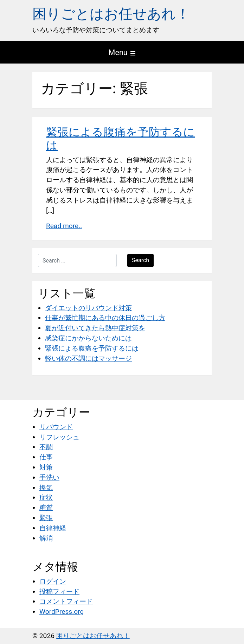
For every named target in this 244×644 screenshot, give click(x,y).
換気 (46, 488)
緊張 (46, 518)
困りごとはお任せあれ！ (111, 14)
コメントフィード (66, 601)
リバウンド (56, 427)
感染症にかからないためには (88, 338)
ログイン (53, 581)
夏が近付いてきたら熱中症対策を (95, 328)
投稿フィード (59, 592)
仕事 (46, 457)
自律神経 (53, 528)
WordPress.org (62, 612)
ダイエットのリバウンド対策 (88, 308)
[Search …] (77, 260)
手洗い (49, 477)
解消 (46, 538)
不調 (46, 447)
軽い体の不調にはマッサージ (88, 358)
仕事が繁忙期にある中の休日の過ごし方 (105, 318)
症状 (46, 497)
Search (140, 260)
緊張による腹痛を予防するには (92, 348)
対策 (46, 467)
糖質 (46, 508)
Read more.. (64, 226)
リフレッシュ (59, 437)
